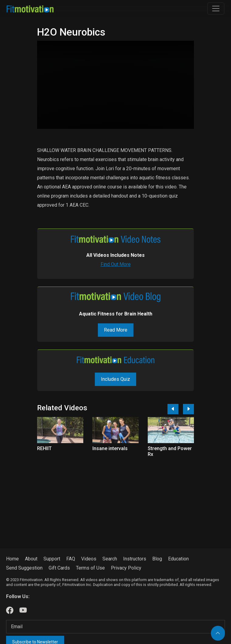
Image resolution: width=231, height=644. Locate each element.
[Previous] (173, 409)
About (31, 559)
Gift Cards (59, 568)
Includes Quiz (115, 379)
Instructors (135, 559)
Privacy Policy (126, 568)
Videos (89, 559)
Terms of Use (90, 568)
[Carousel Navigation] (178, 409)
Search (110, 559)
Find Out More (116, 264)
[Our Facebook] (10, 611)
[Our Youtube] (23, 611)
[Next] (188, 409)
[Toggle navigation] (216, 9)
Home (12, 559)
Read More (116, 330)
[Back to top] (218, 633)
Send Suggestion (24, 568)
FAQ (71, 559)
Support (52, 559)
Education (178, 559)
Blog (157, 559)
